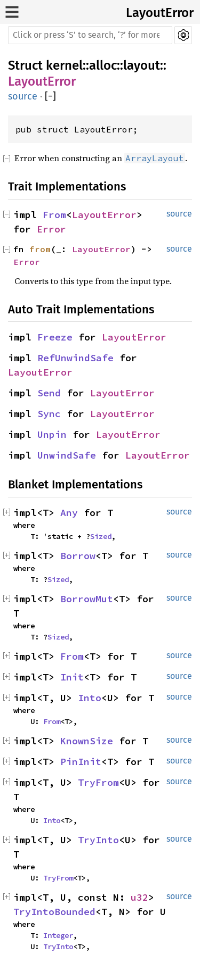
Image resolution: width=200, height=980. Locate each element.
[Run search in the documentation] (90, 35)
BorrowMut (87, 599)
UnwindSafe (67, 455)
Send (49, 393)
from (40, 249)
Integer (58, 935)
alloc (103, 65)
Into (90, 698)
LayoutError (160, 13)
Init (72, 677)
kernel (64, 65)
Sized (101, 536)
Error (51, 229)
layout (142, 65)
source (23, 96)
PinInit (81, 762)
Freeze (55, 337)
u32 (139, 897)
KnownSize (87, 741)
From (54, 215)
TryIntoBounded (54, 912)
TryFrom (98, 782)
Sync (49, 414)
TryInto (98, 840)
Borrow (78, 556)
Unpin (52, 434)
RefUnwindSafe (75, 358)
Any (69, 513)
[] (50, 97)
